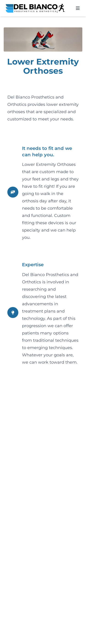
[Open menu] (78, 8)
